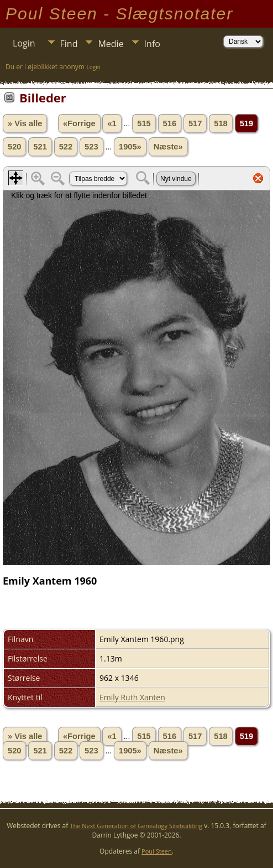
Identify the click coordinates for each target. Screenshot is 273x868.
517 (195, 123)
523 (91, 147)
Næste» (168, 147)
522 (66, 147)
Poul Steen (157, 851)
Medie (111, 44)
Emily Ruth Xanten (132, 697)
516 (170, 123)
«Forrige (79, 123)
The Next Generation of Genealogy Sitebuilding (136, 826)
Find (69, 44)
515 (144, 123)
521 (40, 147)
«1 (112, 123)
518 (221, 123)
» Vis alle (25, 123)
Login (24, 43)
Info (152, 44)
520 (14, 147)
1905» (130, 147)
